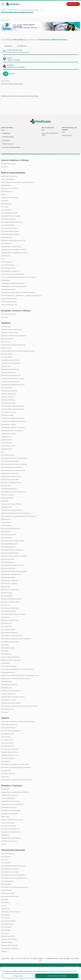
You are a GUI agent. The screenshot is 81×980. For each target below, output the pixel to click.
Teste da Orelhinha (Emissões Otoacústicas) (18, 277)
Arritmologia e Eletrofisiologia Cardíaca (18, 182)
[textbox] (16, 60)
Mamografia (6, 256)
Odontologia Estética (10, 752)
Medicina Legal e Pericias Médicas (14, 556)
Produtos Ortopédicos (10, 829)
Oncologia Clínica (8, 630)
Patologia (5, 645)
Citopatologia (7, 437)
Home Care (5, 817)
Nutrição (5, 900)
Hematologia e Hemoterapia (12, 510)
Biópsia (4, 195)
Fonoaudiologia (7, 881)
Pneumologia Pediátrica (10, 657)
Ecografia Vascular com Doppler (14, 458)
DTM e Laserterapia (9, 728)
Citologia (5, 207)
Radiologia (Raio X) (8, 268)
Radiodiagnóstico (8, 672)
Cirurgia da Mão (7, 415)
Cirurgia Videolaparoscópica (13, 409)
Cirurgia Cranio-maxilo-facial (13, 379)
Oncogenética (7, 627)
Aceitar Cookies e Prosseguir (57, 976)
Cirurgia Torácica (8, 400)
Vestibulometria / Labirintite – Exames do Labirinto (21, 296)
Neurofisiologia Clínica (10, 602)
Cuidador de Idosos (9, 808)
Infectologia (6, 526)
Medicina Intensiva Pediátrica (12, 550)
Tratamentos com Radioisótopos (14, 286)
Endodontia (6, 737)
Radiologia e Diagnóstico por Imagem (16, 679)
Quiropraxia (6, 930)
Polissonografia (8, 265)
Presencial (8, 46)
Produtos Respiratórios (11, 832)
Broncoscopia (7, 354)
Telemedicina (22, 46)
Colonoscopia (7, 443)
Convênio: (11, 65)
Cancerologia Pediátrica (11, 363)
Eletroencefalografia (10, 461)
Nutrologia (6, 617)
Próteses (5, 777)
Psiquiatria (5, 663)
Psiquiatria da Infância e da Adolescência (17, 669)
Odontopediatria (8, 758)
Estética (4, 860)
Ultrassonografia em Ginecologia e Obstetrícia (20, 706)
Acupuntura (6, 327)
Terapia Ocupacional (9, 939)
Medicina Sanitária (8, 568)
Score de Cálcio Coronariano (13, 274)
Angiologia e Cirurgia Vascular (13, 345)
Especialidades (8, 137)
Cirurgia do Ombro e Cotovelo (13, 428)
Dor (3, 452)
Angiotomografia (8, 179)
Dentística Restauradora (11, 731)
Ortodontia (6, 761)
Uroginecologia (7, 709)
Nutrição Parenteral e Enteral (13, 614)
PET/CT (4, 259)
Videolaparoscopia (9, 302)
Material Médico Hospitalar (12, 820)
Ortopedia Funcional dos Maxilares (15, 764)
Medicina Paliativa (8, 562)
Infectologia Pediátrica (10, 529)
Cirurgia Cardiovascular (11, 376)
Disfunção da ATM (8, 734)
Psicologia (5, 918)
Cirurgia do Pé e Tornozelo (12, 431)
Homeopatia (6, 522)
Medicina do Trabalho (10, 581)
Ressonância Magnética (10, 271)
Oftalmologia (6, 623)
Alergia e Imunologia (9, 333)
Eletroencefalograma (10, 231)
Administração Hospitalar (11, 330)
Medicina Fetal (7, 538)
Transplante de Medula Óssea (13, 697)
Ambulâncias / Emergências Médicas (15, 792)
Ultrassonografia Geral (11, 703)
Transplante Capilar (9, 945)
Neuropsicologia (8, 893)
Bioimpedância (7, 192)
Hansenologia (7, 507)
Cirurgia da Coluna (9, 412)
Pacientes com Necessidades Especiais (16, 768)
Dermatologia (7, 449)
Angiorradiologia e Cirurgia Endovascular (18, 351)
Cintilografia (6, 204)
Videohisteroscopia (9, 299)
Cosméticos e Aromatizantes (12, 804)
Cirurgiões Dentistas (9, 725)
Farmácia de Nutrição (9, 814)
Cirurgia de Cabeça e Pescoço (13, 418)
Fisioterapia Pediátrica (10, 869)
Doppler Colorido (8, 219)
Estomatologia (7, 740)
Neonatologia (7, 593)
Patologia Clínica (8, 648)
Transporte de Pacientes (11, 838)
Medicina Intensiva (8, 547)
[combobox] (16, 60)
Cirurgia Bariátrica (9, 372)
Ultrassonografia (8, 290)
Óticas (4, 844)
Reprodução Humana (9, 685)
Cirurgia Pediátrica (9, 394)
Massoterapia (7, 890)
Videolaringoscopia (9, 305)
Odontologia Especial (10, 749)
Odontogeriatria (8, 746)
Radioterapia (6, 682)
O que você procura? (15, 50)
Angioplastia (6, 348)
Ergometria (6, 486)
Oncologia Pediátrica (10, 633)
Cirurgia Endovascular (10, 382)
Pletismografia (7, 262)
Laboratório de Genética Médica (14, 250)
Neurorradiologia (8, 611)
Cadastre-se (67, 136)
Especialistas (13, 10)
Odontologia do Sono (10, 755)
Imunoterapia (6, 244)
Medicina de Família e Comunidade (14, 571)
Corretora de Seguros (10, 801)
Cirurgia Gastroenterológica (13, 385)
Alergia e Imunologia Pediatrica (14, 336)
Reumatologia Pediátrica (11, 691)
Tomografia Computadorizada (13, 283)
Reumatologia (7, 688)
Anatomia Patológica (9, 176)
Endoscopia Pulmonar (10, 480)
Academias (5, 789)
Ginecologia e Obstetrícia (11, 504)
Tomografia (6, 280)
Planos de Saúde (8, 823)
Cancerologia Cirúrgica (10, 360)
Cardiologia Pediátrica (10, 369)
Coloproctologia (8, 446)
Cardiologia (6, 366)
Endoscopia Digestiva (10, 473)
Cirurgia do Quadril (9, 434)
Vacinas (4, 952)
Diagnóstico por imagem (11, 216)
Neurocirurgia (7, 596)
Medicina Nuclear (8, 559)
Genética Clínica (7, 495)
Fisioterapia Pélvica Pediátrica (13, 875)
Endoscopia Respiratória (11, 483)
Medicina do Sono (8, 578)
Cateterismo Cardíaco (10, 198)
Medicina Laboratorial (10, 553)
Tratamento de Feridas (10, 949)
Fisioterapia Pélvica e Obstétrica (14, 878)
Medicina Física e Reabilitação (13, 541)
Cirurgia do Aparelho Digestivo (13, 421)
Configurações (18, 976)
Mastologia (6, 532)
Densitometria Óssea (9, 213)
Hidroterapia (6, 884)
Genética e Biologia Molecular (13, 241)
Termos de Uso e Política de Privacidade (62, 971)
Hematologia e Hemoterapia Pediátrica (16, 513)
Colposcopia (6, 210)
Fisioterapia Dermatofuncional (13, 866)
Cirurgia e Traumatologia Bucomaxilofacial (18, 722)
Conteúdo (6, 140)
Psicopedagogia (7, 924)
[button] (3, 4)
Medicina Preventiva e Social (12, 565)
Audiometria (6, 185)
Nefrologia (6, 587)
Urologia (5, 712)
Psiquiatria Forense (9, 666)
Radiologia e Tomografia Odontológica (17, 780)
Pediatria (5, 651)
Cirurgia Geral (7, 388)
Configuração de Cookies (72, 967)
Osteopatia (5, 903)
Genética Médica (7, 498)
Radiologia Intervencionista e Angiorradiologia (20, 675)
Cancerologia (7, 357)
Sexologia (5, 933)
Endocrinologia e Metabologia (13, 470)
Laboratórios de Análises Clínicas (15, 253)
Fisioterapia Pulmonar (10, 872)
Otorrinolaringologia (10, 642)
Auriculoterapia (8, 854)
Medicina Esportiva (9, 535)
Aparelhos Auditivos (9, 795)
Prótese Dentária (8, 774)
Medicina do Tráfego (9, 584)
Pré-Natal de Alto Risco (10, 912)
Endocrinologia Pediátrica (12, 467)
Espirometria (6, 237)
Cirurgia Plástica (8, 397)
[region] (40, 974)
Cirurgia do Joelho (9, 425)
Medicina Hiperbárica (9, 544)
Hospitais (5, 167)
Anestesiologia (7, 339)
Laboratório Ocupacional (11, 247)
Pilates (4, 906)
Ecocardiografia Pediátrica (12, 222)
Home (4, 10)
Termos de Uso (8, 144)
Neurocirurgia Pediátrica (11, 599)
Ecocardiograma (8, 225)
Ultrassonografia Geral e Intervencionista (18, 293)
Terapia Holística (8, 936)
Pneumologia (6, 654)
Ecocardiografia (8, 455)
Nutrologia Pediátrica (10, 620)
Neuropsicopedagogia (10, 897)
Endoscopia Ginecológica (11, 477)
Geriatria (5, 501)
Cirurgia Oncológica (9, 391)
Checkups (5, 201)
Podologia (5, 909)
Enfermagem (6, 857)
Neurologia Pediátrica (10, 608)
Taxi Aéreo (5, 835)
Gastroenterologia (9, 489)
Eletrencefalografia (9, 228)
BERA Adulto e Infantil (10, 189)
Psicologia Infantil (9, 921)
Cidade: (10, 58)
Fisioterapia (6, 863)
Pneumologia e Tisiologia (11, 660)
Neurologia (6, 605)
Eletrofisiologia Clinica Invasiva (14, 464)
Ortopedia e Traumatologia (12, 636)
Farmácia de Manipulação (11, 811)
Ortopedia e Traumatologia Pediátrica (16, 639)
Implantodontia (7, 743)
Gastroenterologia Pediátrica (13, 492)
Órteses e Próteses (9, 841)
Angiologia (5, 342)
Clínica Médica (7, 440)
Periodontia (6, 771)
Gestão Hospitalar (8, 164)
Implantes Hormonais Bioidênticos (15, 887)
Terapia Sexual (7, 942)
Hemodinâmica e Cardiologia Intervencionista (19, 516)
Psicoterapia (6, 927)
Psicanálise (6, 915)
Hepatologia (6, 519)
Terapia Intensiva (8, 694)
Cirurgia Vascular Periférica (12, 406)
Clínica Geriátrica (8, 798)
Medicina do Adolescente (11, 574)
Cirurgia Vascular (8, 403)
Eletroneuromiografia (10, 234)
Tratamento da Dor (9, 700)
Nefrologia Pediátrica (10, 590)
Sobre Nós (6, 133)
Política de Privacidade (11, 147)
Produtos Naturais (9, 826)
